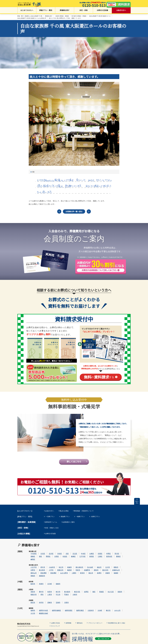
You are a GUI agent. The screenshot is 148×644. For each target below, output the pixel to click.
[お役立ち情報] (24, 535)
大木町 (106, 598)
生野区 (92, 584)
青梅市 (39, 573)
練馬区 (39, 558)
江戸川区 (88, 555)
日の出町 (96, 564)
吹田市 (55, 584)
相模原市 (48, 573)
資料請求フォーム (52, 524)
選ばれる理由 (65, 513)
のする (99, 378)
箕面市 (126, 584)
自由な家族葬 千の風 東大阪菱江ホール (105, 16)
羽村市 (84, 567)
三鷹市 (80, 570)
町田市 (88, 570)
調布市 (102, 567)
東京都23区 (31, 554)
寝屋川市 (39, 587)
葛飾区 (39, 555)
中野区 (114, 553)
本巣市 (47, 578)
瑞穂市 (64, 578)
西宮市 (39, 592)
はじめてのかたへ (27, 11)
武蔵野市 (93, 567)
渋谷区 (65, 553)
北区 (73, 553)
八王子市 (39, 564)
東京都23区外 (31, 565)
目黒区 (106, 553)
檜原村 (75, 567)
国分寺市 (111, 567)
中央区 (89, 553)
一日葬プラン (50, 519)
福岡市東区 (86, 598)
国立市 (96, 570)
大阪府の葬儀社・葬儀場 (65, 16)
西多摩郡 (49, 570)
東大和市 (48, 567)
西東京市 (66, 567)
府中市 (48, 564)
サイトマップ (56, 614)
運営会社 (81, 611)
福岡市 (39, 598)
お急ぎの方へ (121, 11)
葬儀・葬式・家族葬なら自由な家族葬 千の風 (31, 16)
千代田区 (39, 553)
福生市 (105, 564)
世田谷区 (115, 555)
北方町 (55, 578)
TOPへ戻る (137, 505)
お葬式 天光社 (56, 611)
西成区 (107, 584)
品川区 (57, 553)
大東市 (81, 587)
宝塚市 (64, 592)
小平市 (57, 567)
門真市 (72, 587)
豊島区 (124, 555)
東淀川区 (83, 584)
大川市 (39, 601)
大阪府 (31, 584)
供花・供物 (83, 11)
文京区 (48, 553)
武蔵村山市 (122, 567)
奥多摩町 (59, 570)
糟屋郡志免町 (49, 601)
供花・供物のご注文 (52, 530)
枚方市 (64, 584)
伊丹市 (47, 592)
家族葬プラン (65, 519)
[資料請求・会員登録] (27, 524)
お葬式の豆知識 (102, 11)
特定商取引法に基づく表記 (119, 611)
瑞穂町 (122, 570)
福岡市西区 (74, 598)
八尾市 (55, 587)
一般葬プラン (80, 519)
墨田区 (54, 555)
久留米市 (96, 598)
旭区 (100, 584)
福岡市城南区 (62, 598)
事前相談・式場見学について (86, 513)
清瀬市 (113, 570)
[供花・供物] (23, 530)
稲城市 (75, 564)
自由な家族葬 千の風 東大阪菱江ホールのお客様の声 (33, 18)
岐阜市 (39, 578)
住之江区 (116, 584)
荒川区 (123, 553)
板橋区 (79, 555)
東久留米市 (85, 564)
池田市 (39, 584)
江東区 (106, 555)
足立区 (81, 553)
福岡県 (31, 598)
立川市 (113, 564)
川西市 (72, 592)
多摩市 (105, 570)
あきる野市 (70, 570)
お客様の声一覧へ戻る (74, 212)
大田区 (62, 555)
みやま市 (123, 598)
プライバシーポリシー (97, 611)
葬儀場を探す (65, 11)
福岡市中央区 (49, 598)
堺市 (48, 587)
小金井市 (58, 564)
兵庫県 (31, 593)
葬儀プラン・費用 (46, 11)
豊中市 (47, 584)
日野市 (39, 567)
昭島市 (122, 564)
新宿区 (97, 555)
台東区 (97, 553)
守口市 (64, 587)
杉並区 (71, 555)
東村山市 (39, 570)
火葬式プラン (95, 519)
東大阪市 (73, 584)
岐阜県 (31, 578)
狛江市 (67, 564)
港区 (46, 555)
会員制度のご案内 (70, 524)
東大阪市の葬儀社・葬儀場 (83, 16)
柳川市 (114, 598)
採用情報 (69, 611)
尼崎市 (55, 592)
